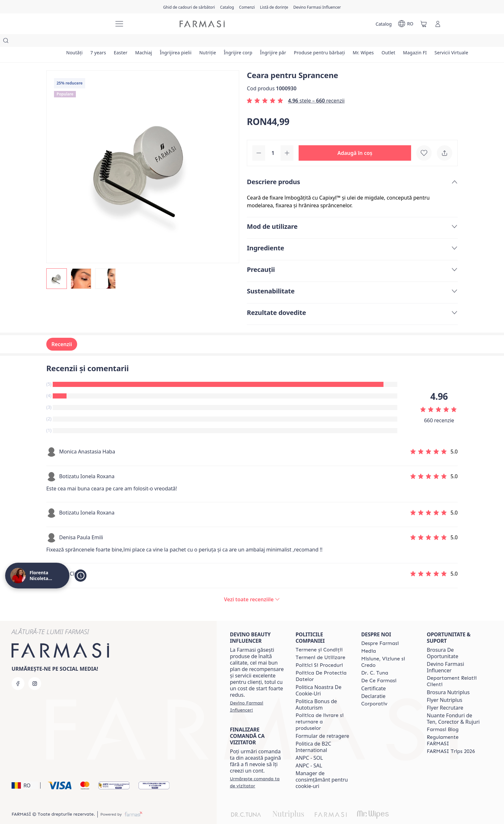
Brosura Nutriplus (448, 679)
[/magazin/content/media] (369, 638)
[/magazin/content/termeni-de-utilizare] (320, 645)
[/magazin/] (85, 24)
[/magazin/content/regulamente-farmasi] (454, 728)
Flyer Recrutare (445, 695)
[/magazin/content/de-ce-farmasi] (379, 668)
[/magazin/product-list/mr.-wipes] (373, 42)
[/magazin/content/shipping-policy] (322, 709)
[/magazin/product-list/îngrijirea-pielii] (181, 42)
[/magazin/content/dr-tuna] (375, 660)
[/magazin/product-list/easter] (123, 42)
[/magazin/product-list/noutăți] (75, 42)
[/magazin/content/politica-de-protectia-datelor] (322, 663)
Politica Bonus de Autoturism (316, 692)
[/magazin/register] (247, 7)
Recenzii (62, 331)
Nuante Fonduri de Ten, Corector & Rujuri (453, 706)
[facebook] (18, 671)
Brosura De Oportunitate (443, 640)
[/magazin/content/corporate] (374, 691)
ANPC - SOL (309, 745)
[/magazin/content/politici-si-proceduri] (319, 652)
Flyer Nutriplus (445, 687)
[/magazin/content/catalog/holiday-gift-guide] (189, 7)
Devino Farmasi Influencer (446, 654)
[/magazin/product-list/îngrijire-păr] (281, 42)
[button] (355, 140)
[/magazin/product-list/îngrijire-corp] (245, 42)
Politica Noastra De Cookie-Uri (318, 677)
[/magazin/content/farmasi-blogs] (443, 717)
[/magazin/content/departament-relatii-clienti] (454, 668)
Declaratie (373, 683)
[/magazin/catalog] (227, 7)
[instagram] (35, 671)
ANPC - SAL (309, 753)
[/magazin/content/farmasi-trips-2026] (451, 739)
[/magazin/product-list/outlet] (400, 42)
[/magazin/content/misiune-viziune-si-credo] (388, 649)
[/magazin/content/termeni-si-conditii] (319, 637)
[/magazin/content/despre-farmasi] (380, 631)
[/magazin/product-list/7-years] (100, 42)
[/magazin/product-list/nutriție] (214, 42)
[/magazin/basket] (424, 24)
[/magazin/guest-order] (257, 769)
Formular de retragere (322, 723)
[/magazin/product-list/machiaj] (147, 42)
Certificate (374, 676)
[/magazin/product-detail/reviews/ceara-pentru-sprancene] (252, 587)
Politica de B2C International (313, 734)
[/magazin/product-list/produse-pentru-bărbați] (328, 42)
